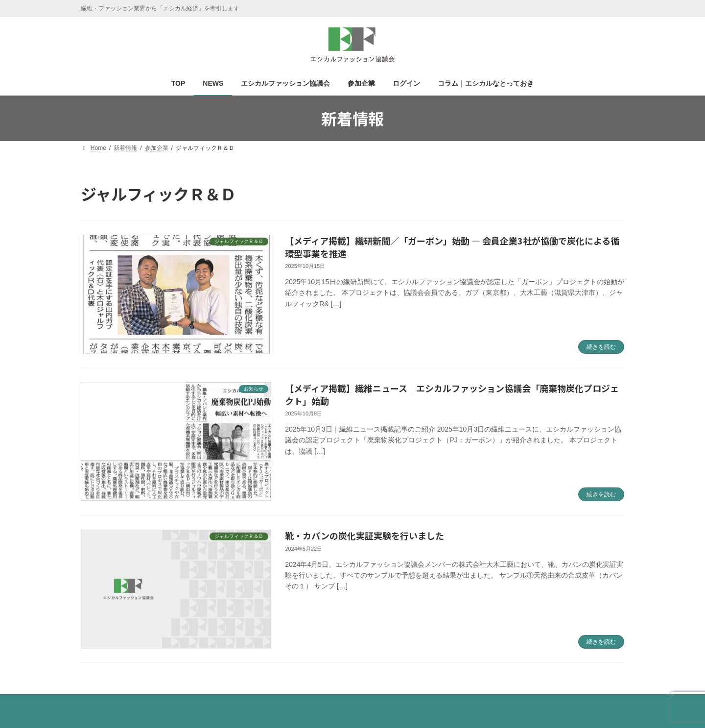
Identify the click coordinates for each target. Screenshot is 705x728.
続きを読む (601, 347)
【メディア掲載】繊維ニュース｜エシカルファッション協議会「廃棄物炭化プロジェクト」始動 (452, 394)
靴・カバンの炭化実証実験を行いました (364, 535)
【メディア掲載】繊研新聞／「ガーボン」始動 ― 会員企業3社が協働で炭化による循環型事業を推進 (452, 247)
